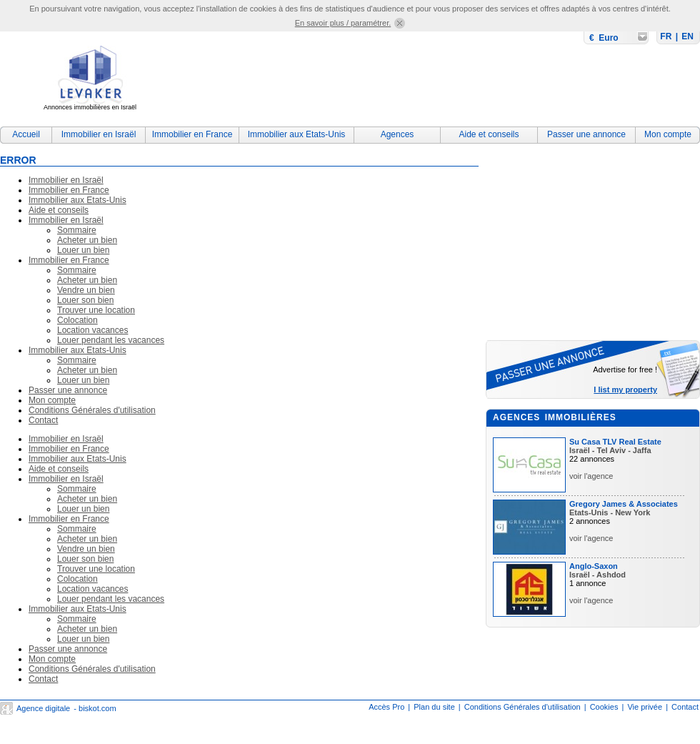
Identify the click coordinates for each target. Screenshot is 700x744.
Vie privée (645, 707)
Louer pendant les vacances (111, 340)
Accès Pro (386, 707)
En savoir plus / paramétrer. (343, 23)
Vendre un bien (86, 290)
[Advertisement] (224, 74)
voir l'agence (591, 476)
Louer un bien (83, 250)
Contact (43, 420)
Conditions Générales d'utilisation (92, 410)
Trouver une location (96, 310)
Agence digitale (43, 708)
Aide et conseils (489, 134)
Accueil (26, 134)
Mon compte (668, 134)
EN (687, 36)
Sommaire (77, 230)
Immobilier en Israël (99, 134)
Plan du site (434, 707)
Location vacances (92, 330)
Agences (397, 134)
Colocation (77, 320)
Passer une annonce (586, 134)
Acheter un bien (87, 240)
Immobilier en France (192, 134)
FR (666, 36)
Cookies (604, 707)
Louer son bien (85, 300)
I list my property (625, 390)
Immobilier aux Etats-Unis (297, 134)
